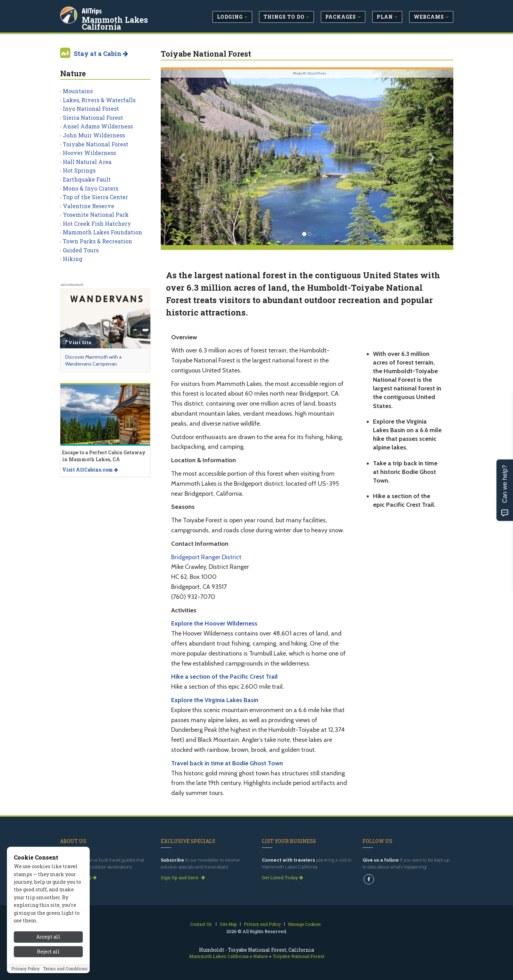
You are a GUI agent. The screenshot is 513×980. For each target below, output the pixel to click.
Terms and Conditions (65, 969)
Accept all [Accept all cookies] (48, 937)
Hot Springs (79, 170)
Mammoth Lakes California (116, 22)
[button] (183, 157)
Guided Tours (81, 250)
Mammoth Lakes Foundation (102, 232)
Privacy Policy (26, 969)
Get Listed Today (282, 877)
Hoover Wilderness (89, 153)
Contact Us (201, 924)
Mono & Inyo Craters (91, 188)
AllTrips (93, 10)
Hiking (73, 259)
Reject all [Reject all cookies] (48, 952)
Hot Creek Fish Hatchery (97, 224)
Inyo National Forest (91, 109)
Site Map (228, 924)
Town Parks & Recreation (97, 241)
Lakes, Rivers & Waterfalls (99, 100)
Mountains (78, 91)
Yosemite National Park (96, 215)
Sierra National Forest (93, 118)
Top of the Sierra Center (95, 197)
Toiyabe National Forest (96, 144)
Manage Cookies (304, 924)
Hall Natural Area (87, 162)
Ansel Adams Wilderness (98, 126)
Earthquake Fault (87, 179)
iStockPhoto (317, 73)
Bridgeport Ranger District (206, 557)
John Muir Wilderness (94, 135)
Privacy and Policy (262, 924)
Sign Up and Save (183, 877)
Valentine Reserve (88, 206)
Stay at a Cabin (101, 54)
